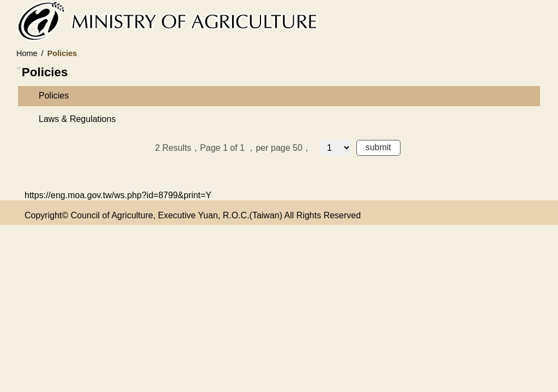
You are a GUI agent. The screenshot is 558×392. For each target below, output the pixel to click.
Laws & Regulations (77, 119)
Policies (54, 96)
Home (27, 53)
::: (19, 68)
